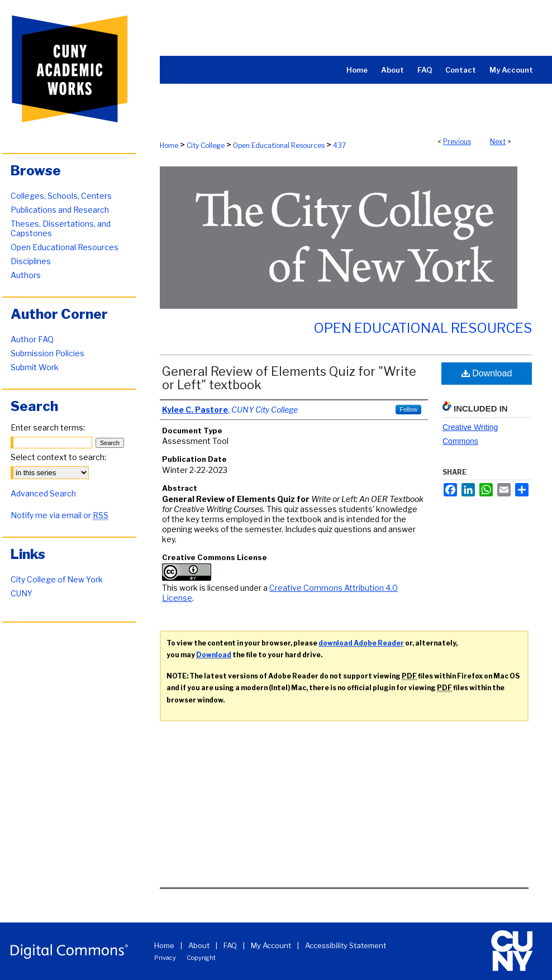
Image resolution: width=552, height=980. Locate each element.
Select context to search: (58, 457)
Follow (408, 409)
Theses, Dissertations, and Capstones (61, 228)
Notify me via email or (60, 515)
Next (498, 142)
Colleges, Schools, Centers (61, 196)
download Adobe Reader (361, 643)
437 (339, 145)
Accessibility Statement (346, 945)
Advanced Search (43, 493)
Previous (457, 142)
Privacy (165, 958)
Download (487, 373)
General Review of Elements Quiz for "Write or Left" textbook (289, 378)
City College (206, 145)
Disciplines (31, 261)
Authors (26, 275)
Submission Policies (47, 353)
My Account (271, 945)
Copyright (201, 958)
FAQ (230, 945)
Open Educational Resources (279, 145)
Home (169, 145)
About (199, 945)
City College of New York (57, 579)
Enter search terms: (48, 427)
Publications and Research (60, 210)
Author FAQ (32, 339)
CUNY (22, 593)
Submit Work (35, 367)
